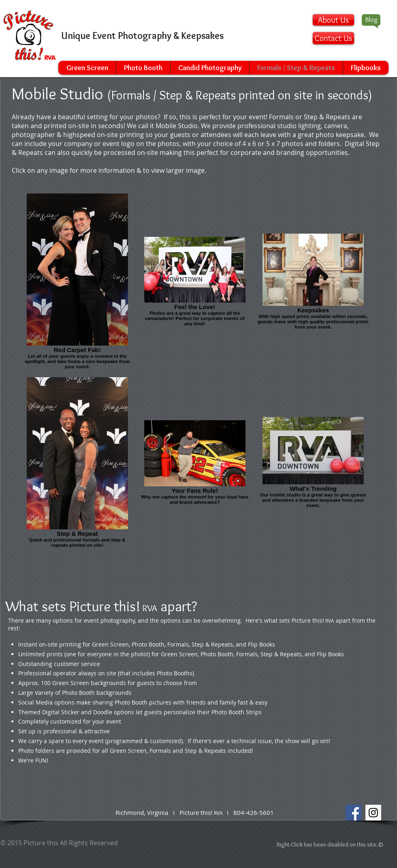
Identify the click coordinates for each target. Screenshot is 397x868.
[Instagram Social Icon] (373, 813)
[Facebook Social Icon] (353, 813)
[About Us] (333, 20)
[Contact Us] (333, 38)
